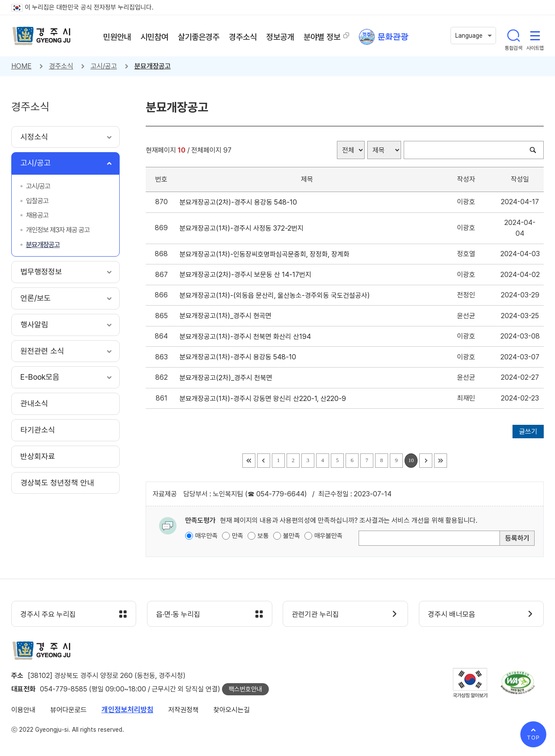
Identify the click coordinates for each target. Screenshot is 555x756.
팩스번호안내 (245, 689)
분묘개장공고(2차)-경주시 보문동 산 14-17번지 (247, 275)
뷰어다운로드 (69, 710)
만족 (238, 536)
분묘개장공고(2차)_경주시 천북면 (228, 378)
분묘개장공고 (153, 66)
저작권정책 (183, 710)
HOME (21, 66)
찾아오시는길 (232, 710)
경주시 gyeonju (42, 36)
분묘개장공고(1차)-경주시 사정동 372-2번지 (243, 228)
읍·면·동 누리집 (178, 614)
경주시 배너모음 (452, 614)
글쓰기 (528, 432)
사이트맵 (535, 36)
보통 (263, 536)
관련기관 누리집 (315, 614)
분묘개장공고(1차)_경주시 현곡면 (227, 316)
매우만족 (206, 536)
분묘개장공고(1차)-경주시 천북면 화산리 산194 (247, 337)
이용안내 (23, 710)
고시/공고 (104, 66)
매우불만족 (328, 536)
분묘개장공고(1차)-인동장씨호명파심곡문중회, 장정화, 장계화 (266, 254)
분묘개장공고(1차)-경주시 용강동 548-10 (240, 357)
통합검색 (513, 36)
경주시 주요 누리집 (48, 614)
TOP (533, 738)
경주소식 (61, 66)
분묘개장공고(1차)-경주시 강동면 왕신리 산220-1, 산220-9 (264, 399)
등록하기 (517, 538)
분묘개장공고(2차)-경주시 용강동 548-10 (240, 202)
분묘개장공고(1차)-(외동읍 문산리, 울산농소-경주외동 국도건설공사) (276, 295)
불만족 (292, 536)
